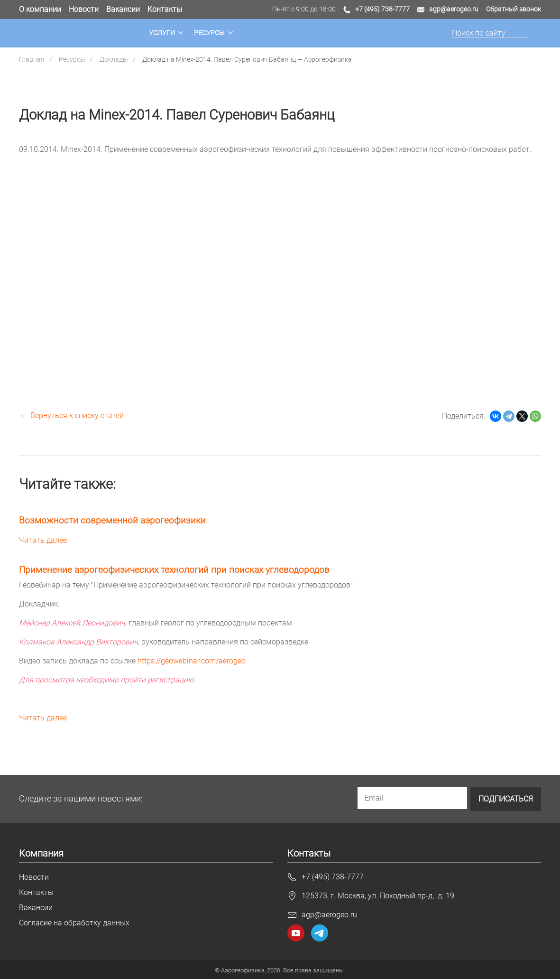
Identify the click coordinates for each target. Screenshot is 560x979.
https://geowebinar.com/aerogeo (192, 661)
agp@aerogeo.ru (454, 9)
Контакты (165, 9)
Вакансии (123, 9)
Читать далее (43, 540)
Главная (32, 59)
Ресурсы (209, 33)
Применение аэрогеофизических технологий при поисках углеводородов (174, 570)
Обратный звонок (514, 9)
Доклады (114, 59)
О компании (40, 9)
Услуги (162, 33)
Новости (84, 9)
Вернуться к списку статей (71, 416)
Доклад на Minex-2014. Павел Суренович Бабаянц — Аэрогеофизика (247, 59)
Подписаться (506, 798)
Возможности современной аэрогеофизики (112, 520)
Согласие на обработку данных (74, 922)
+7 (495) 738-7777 (382, 9)
